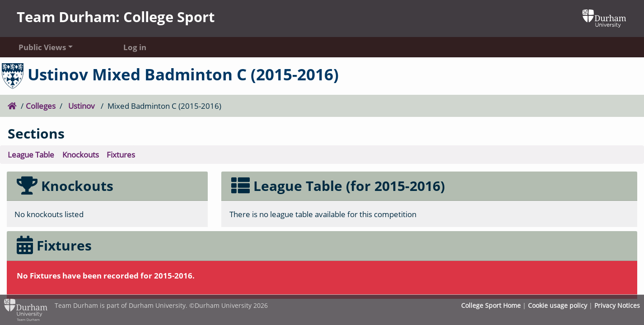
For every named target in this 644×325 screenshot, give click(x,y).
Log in (135, 47)
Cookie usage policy (558, 305)
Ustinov (82, 106)
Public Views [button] (42, 47)
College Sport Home (491, 305)
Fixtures (121, 154)
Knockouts (81, 154)
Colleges (41, 106)
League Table (31, 154)
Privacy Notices (617, 305)
